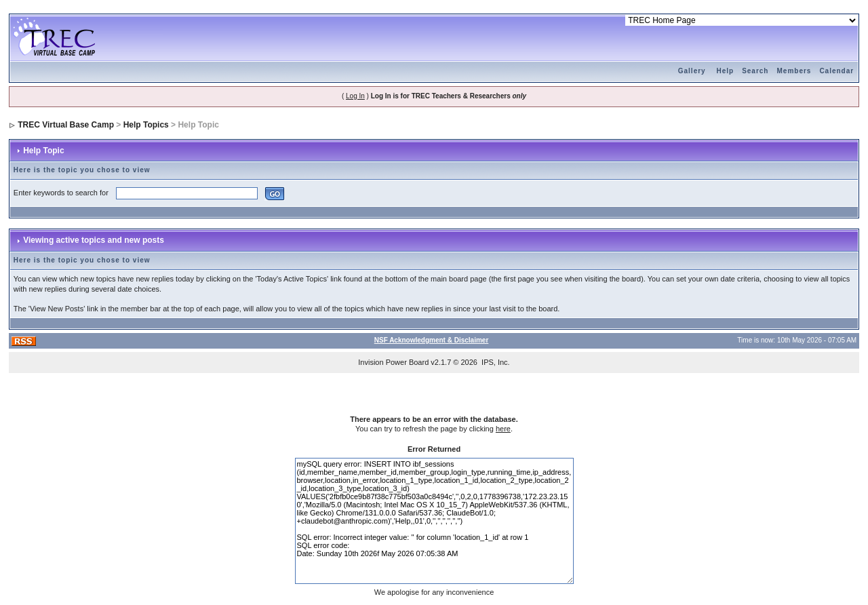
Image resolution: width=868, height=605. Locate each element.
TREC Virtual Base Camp (66, 125)
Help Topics (146, 125)
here (503, 429)
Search (755, 71)
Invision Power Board (393, 362)
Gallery (692, 71)
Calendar (836, 71)
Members (794, 71)
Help (725, 71)
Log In (355, 96)
